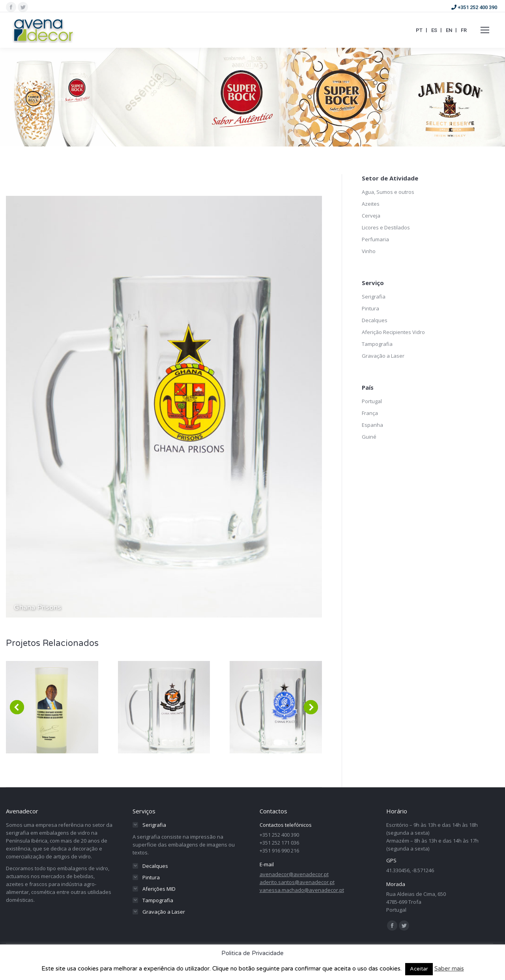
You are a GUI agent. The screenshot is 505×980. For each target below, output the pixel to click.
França (370, 413)
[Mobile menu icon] (485, 30)
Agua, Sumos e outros (388, 192)
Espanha (372, 425)
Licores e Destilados (386, 227)
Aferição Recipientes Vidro (393, 332)
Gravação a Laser (383, 356)
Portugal (372, 401)
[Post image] (52, 707)
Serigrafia (374, 297)
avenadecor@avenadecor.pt (294, 874)
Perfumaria (375, 239)
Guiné (369, 437)
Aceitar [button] (419, 969)
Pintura (370, 308)
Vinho (369, 251)
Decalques (375, 320)
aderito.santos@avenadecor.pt (297, 882)
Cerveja (371, 216)
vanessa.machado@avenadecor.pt (302, 890)
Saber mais (449, 969)
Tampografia (377, 344)
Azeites (371, 204)
